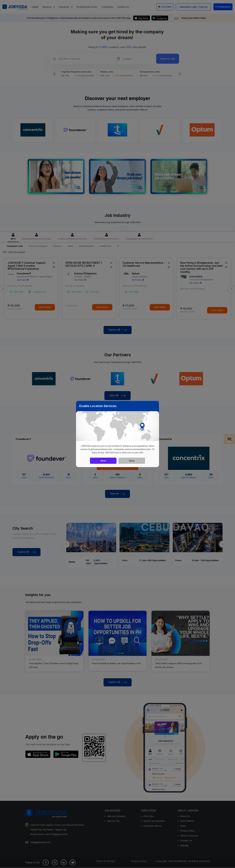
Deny (132, 461)
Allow (103, 461)
